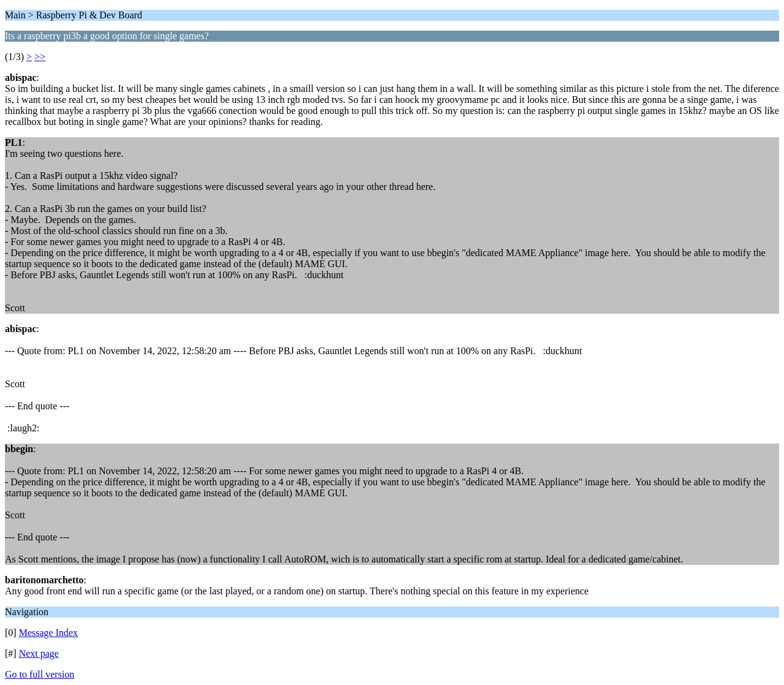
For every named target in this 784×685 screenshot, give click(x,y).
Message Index (48, 633)
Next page (39, 653)
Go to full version (40, 674)
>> (40, 57)
